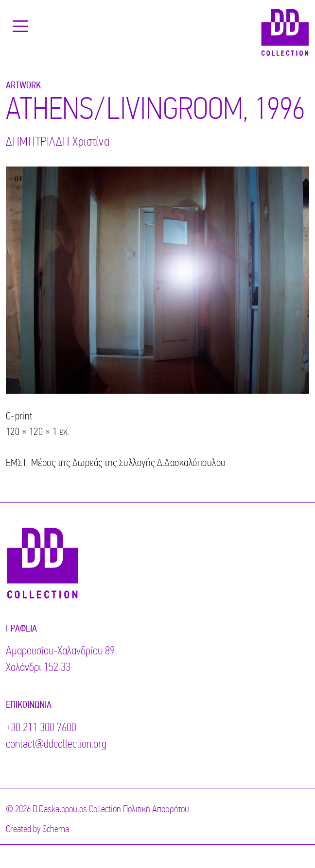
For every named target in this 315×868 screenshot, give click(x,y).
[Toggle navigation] (20, 26)
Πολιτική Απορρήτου (156, 810)
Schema (56, 830)
